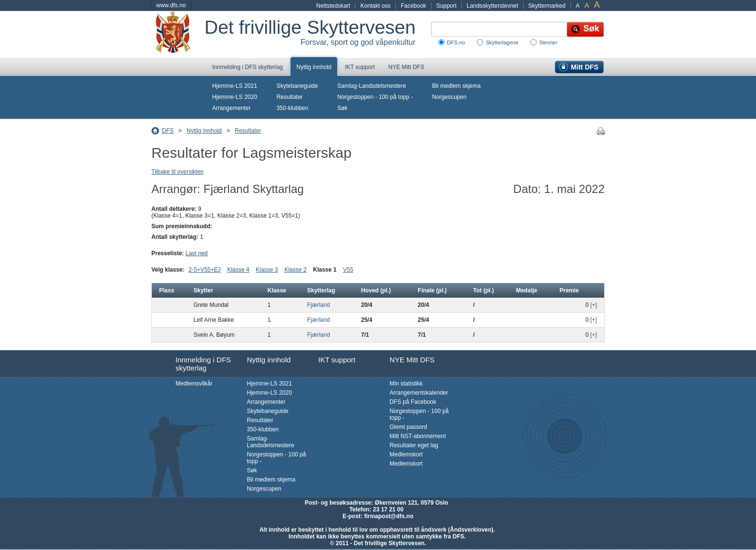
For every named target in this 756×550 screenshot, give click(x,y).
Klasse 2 (296, 270)
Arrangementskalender (419, 393)
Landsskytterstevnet (493, 6)
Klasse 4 (238, 270)
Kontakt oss (375, 6)
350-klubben (292, 108)
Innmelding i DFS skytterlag (248, 67)
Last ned (197, 253)
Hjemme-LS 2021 (235, 86)
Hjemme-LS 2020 (235, 97)
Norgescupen (449, 97)
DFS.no (456, 42)
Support (446, 6)
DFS (168, 131)
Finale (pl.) (432, 290)
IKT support (360, 67)
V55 (348, 270)
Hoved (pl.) (376, 290)
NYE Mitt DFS (406, 67)
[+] (594, 305)
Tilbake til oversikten (177, 172)
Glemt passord (408, 427)
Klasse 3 (267, 270)
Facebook (413, 6)
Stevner (548, 42)
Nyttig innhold (314, 67)
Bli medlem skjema (456, 86)
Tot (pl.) (483, 290)
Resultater (290, 97)
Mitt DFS (585, 67)
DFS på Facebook (413, 402)
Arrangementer (231, 108)
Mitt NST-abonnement (418, 436)
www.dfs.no (171, 5)
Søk (342, 108)
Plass (167, 290)
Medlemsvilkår (194, 384)
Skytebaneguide (297, 86)
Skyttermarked (547, 6)
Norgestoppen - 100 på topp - (375, 97)
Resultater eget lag (414, 445)
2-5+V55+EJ (205, 270)
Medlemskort (406, 454)
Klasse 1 (325, 270)
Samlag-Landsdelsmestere (371, 86)
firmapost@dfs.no (389, 516)
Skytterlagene (502, 42)
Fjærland (318, 305)
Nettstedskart (333, 6)
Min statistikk (406, 384)
